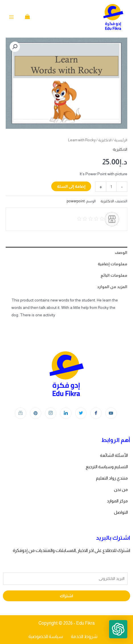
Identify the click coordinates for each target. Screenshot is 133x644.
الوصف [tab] (121, 252)
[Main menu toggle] (11, 17)
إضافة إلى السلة (71, 186)
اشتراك (66, 596)
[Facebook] (96, 413)
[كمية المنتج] (111, 187)
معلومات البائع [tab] (114, 275)
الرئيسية (121, 140)
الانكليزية (105, 140)
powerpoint (76, 201)
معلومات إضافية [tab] (112, 264)
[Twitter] (81, 413)
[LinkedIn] (66, 413)
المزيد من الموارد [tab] (112, 287)
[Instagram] (51, 413)
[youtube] (111, 413)
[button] (15, 47)
